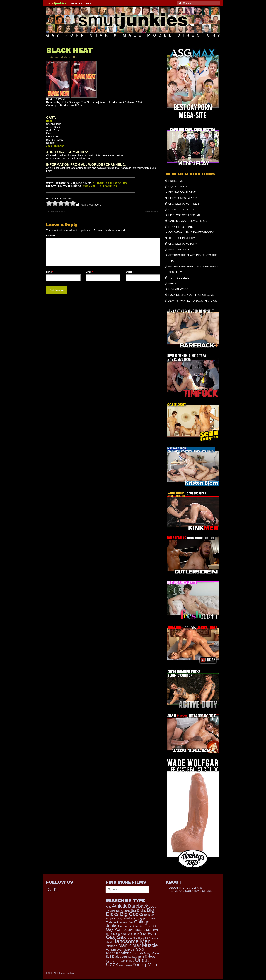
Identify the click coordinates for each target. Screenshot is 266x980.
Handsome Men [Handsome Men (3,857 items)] (131, 941)
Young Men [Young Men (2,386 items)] (145, 965)
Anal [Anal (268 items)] (109, 907)
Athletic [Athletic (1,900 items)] (120, 906)
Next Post (150, 211)
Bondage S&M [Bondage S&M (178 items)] (121, 919)
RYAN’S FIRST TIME (181, 227)
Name (50, 272)
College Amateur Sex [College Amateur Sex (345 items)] (120, 922)
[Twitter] (49, 889)
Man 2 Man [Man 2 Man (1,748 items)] (130, 945)
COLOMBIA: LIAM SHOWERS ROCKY (191, 232)
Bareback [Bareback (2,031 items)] (138, 906)
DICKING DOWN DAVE (182, 192)
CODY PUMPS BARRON (183, 198)
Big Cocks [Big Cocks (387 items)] (123, 911)
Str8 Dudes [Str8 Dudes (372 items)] (113, 957)
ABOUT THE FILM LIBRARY (186, 888)
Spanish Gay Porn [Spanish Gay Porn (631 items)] (145, 953)
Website (130, 272)
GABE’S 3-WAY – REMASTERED (188, 221)
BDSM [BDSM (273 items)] (153, 907)
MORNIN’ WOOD (178, 289)
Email (89, 272)
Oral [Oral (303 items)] (119, 950)
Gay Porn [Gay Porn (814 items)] (148, 933)
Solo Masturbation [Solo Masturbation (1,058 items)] (125, 951)
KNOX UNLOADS (179, 249)
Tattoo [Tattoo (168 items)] (141, 957)
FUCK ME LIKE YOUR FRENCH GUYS (191, 295)
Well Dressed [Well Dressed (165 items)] (125, 965)
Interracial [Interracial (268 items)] (112, 946)
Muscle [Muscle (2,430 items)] (150, 945)
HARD (172, 283)
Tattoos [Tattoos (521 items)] (150, 957)
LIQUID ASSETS (178, 187)
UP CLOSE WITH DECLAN (184, 215)
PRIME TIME (176, 181)
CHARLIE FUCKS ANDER (184, 204)
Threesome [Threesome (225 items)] (112, 961)
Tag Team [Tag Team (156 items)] (133, 957)
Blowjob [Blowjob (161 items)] (110, 918)
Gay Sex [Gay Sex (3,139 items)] (116, 937)
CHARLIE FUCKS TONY (183, 244)
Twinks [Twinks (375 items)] (124, 961)
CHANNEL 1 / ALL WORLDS (110, 183)
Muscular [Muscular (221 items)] (111, 950)
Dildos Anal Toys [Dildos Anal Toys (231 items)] (122, 934)
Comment (52, 235)
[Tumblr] (55, 889)
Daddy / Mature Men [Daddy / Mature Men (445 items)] (138, 930)
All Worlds (65, 57)
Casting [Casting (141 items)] (153, 919)
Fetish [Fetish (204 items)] (136, 934)
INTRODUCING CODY (182, 238)
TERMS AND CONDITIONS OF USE (191, 891)
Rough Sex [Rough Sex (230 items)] (129, 950)
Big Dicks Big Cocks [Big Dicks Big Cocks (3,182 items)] (130, 912)
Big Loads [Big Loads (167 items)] (149, 915)
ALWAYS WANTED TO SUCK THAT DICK (193, 301)
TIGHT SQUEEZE (179, 278)
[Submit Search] (180, 3)
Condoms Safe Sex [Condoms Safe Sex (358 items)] (131, 926)
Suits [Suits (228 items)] (125, 957)
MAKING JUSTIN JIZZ (181, 209)
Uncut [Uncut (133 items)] (132, 961)
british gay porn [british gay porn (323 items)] (139, 918)
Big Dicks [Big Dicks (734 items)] (138, 910)
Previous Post (58, 211)
